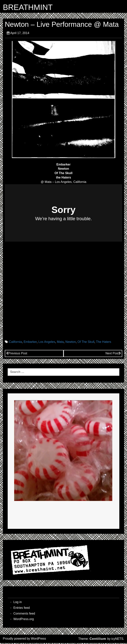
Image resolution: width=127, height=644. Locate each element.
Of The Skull (86, 343)
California (15, 343)
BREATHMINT (31, 8)
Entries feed (22, 609)
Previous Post (17, 354)
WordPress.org (24, 620)
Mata (60, 343)
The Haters (103, 343)
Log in (18, 603)
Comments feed (24, 614)
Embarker (30, 343)
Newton (71, 343)
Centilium (98, 640)
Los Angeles (47, 343)
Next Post (113, 354)
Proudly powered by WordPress (24, 640)
